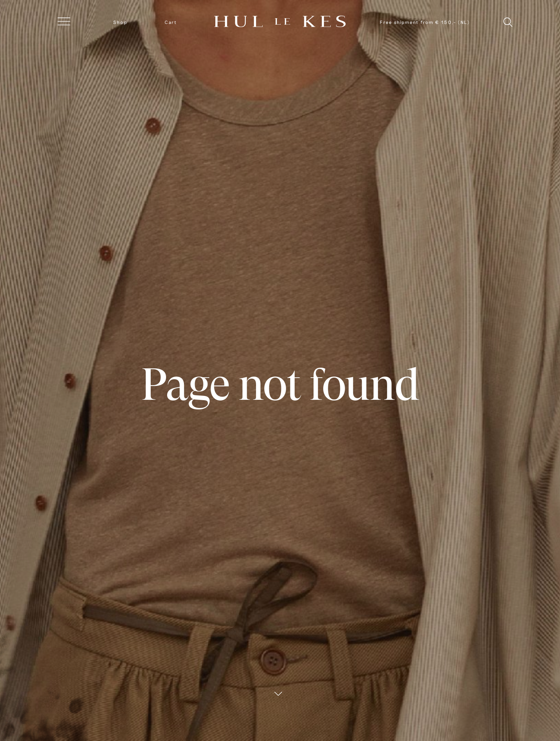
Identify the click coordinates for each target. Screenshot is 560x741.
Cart (171, 22)
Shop (120, 22)
